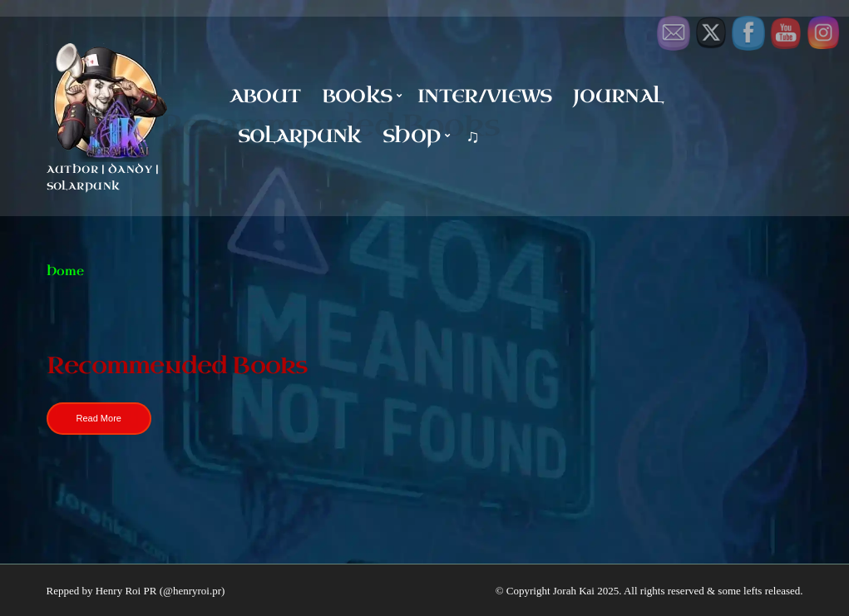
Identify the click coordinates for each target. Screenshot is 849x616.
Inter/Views (485, 96)
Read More (99, 418)
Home (65, 271)
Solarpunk (300, 136)
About (265, 96)
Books (357, 96)
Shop (411, 136)
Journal (618, 96)
